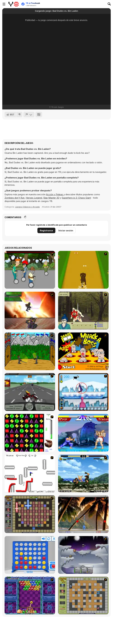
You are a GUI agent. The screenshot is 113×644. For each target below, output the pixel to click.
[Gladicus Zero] (30, 311)
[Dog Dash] (83, 270)
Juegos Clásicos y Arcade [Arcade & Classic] (27, 207)
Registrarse (46, 231)
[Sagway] (30, 270)
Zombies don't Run (15, 198)
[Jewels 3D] (30, 433)
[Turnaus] (30, 351)
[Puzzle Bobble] (30, 596)
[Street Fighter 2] (83, 433)
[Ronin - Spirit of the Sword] (83, 311)
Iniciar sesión (66, 231)
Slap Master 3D (51, 198)
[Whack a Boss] (83, 351)
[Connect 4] (30, 555)
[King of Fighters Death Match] (83, 474)
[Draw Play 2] (30, 474)
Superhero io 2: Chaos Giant (76, 198)
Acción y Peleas (55, 194)
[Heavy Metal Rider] (30, 392)
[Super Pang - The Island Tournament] (83, 514)
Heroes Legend (34, 198)
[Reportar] (29, 114)
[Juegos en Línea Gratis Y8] (14, 4)
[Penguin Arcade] (83, 392)
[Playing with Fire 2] (30, 514)
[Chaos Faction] (83, 555)
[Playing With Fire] (83, 596)
